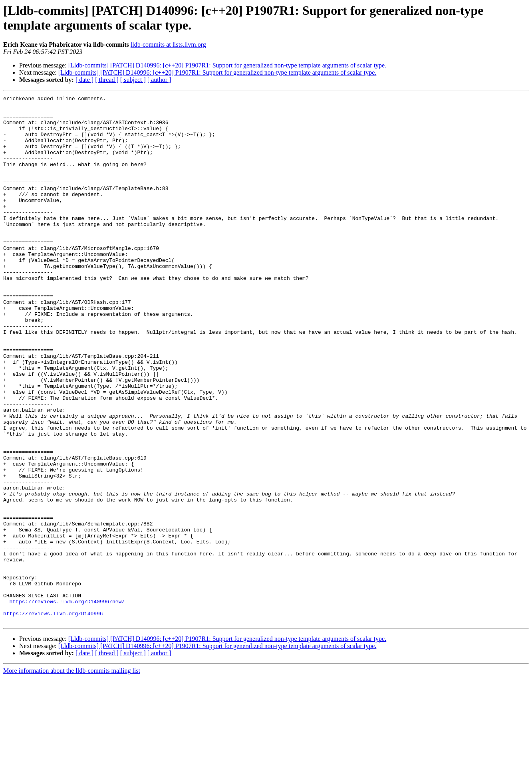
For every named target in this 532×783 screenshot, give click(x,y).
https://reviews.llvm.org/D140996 (53, 718)
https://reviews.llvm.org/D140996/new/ (67, 703)
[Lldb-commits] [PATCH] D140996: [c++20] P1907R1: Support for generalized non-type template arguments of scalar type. (227, 65)
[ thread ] (107, 80)
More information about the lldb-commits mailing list (72, 776)
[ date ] (84, 80)
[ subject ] (133, 80)
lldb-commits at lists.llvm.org (168, 45)
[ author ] (159, 80)
